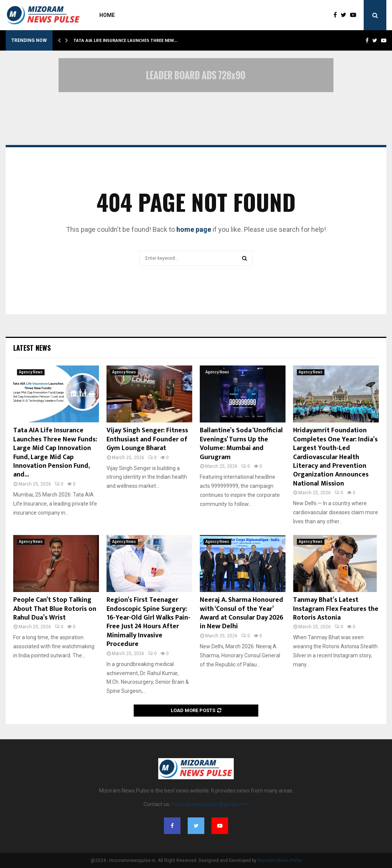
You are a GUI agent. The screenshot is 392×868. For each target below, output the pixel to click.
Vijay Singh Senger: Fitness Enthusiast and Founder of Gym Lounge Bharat (147, 439)
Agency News (31, 372)
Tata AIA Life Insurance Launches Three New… (125, 40)
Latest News (32, 348)
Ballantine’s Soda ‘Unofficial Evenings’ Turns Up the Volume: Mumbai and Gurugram (241, 444)
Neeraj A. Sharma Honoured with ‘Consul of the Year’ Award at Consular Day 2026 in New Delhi (242, 613)
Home (107, 15)
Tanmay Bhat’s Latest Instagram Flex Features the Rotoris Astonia (336, 609)
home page (194, 229)
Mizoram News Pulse (280, 860)
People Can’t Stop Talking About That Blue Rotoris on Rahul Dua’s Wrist (55, 609)
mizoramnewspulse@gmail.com (210, 804)
